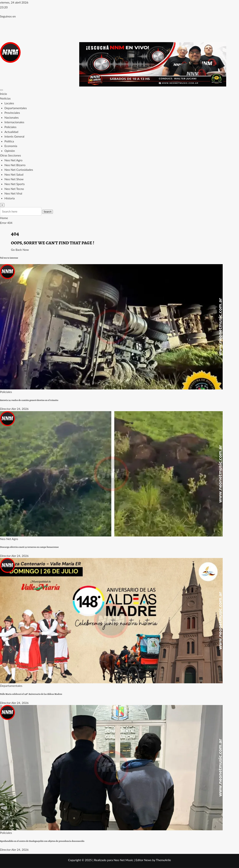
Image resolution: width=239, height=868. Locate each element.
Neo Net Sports (15, 184)
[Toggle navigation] (1, 90)
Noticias (5, 98)
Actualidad (11, 132)
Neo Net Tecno (14, 189)
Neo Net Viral (13, 193)
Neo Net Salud (14, 174)
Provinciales (12, 113)
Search (48, 212)
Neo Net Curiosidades (19, 170)
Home (4, 218)
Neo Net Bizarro (15, 165)
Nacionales (12, 117)
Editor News (143, 860)
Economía (11, 146)
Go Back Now (20, 250)
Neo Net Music (123, 860)
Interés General (14, 136)
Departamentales (16, 108)
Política (9, 141)
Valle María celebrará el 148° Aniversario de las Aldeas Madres (31, 694)
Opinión (10, 151)
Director (5, 409)
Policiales (10, 127)
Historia (10, 198)
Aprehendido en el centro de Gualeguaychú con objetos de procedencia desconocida (42, 841)
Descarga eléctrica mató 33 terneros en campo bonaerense (29, 547)
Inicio (4, 94)
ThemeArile (163, 860)
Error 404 (6, 223)
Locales (9, 103)
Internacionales (14, 122)
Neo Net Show (14, 179)
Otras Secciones (10, 155)
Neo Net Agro (13, 160)
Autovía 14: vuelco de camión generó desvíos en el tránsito (29, 400)
